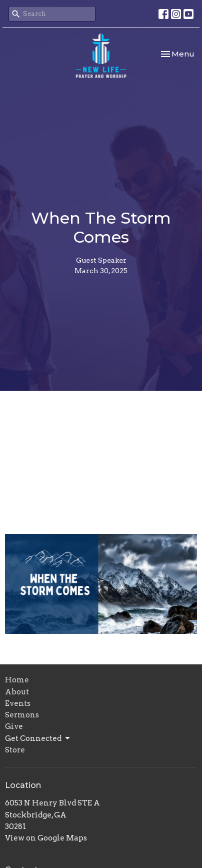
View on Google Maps (46, 838)
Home (17, 680)
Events (18, 703)
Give (14, 726)
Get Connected (38, 738)
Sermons (22, 715)
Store (15, 750)
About (17, 692)
